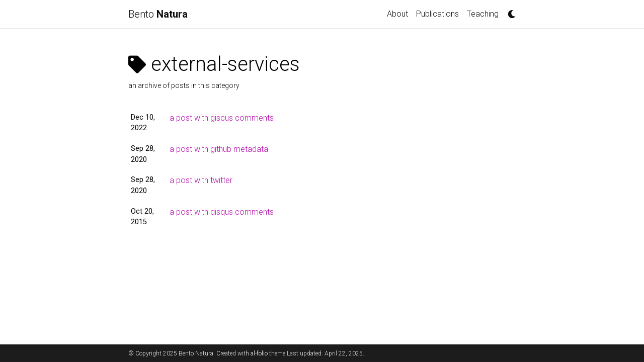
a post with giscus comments (222, 118)
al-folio (259, 353)
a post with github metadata (219, 149)
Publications (437, 14)
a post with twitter (201, 180)
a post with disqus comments (222, 212)
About (397, 14)
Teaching (483, 14)
